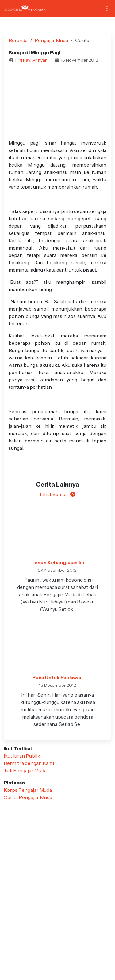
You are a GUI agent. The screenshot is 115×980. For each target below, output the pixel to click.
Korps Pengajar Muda (28, 790)
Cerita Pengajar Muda (28, 797)
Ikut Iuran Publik (22, 756)
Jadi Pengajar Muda (25, 770)
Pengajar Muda (51, 40)
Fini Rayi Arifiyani (32, 60)
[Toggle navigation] (107, 9)
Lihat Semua (57, 494)
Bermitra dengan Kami (29, 763)
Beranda (18, 40)
